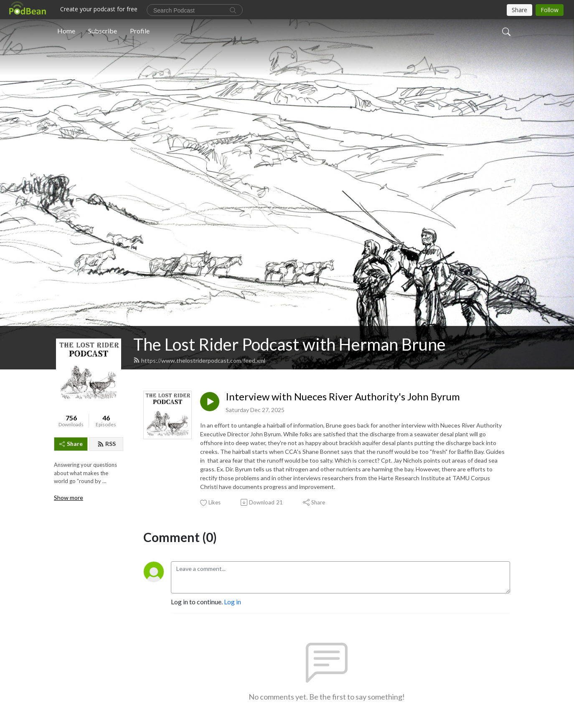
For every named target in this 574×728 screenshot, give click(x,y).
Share (71, 444)
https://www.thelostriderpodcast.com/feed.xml (199, 360)
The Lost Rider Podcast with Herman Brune (290, 344)
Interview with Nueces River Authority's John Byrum (343, 397)
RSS (107, 444)
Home (66, 31)
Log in (232, 602)
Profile (140, 31)
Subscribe (103, 31)
